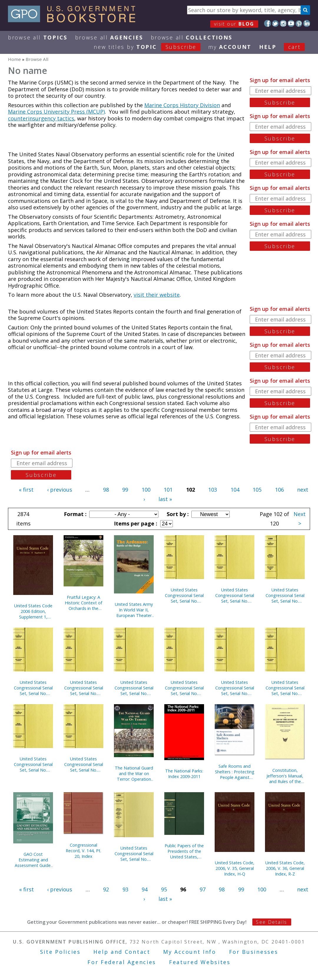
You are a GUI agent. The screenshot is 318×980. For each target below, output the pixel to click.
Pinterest (299, 23)
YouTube (291, 23)
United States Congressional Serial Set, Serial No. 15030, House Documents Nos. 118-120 (235, 595)
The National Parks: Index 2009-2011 (184, 774)
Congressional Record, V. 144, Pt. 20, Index (83, 851)
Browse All (38, 37)
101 (168, 490)
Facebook (268, 23)
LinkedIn (307, 23)
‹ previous (60, 490)
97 (203, 889)
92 (106, 889)
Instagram (283, 23)
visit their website (157, 295)
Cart (294, 47)
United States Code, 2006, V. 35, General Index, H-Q (235, 868)
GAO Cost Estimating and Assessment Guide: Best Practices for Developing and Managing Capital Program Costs (33, 860)
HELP (268, 47)
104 (235, 490)
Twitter (275, 23)
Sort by (177, 514)
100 (146, 490)
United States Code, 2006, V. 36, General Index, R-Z (285, 868)
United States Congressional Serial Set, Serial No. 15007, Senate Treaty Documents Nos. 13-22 (285, 595)
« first (26, 490)
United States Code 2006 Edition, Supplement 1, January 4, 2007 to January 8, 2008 (33, 611)
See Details (271, 922)
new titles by (151, 47)
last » (165, 499)
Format (74, 514)
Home (14, 59)
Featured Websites (200, 962)
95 (164, 889)
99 (125, 490)
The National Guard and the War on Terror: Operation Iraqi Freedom (134, 773)
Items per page (135, 523)
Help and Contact (122, 952)
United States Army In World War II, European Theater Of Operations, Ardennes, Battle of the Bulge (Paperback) (134, 610)
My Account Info (190, 952)
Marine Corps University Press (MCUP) (56, 112)
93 (125, 889)
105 (257, 490)
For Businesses (254, 952)
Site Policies (60, 952)
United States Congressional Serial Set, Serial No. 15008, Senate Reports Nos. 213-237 (184, 688)
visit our (234, 24)
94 (145, 889)
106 (279, 490)
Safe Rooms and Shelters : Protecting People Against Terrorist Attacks (235, 772)
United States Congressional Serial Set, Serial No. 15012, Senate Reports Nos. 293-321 (285, 688)
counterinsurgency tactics (41, 118)
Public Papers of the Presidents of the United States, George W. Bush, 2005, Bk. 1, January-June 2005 (184, 851)
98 (106, 490)
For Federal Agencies (122, 962)
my (230, 47)
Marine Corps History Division (182, 105)
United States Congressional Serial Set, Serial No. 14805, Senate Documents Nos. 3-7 (134, 854)
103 (213, 490)
